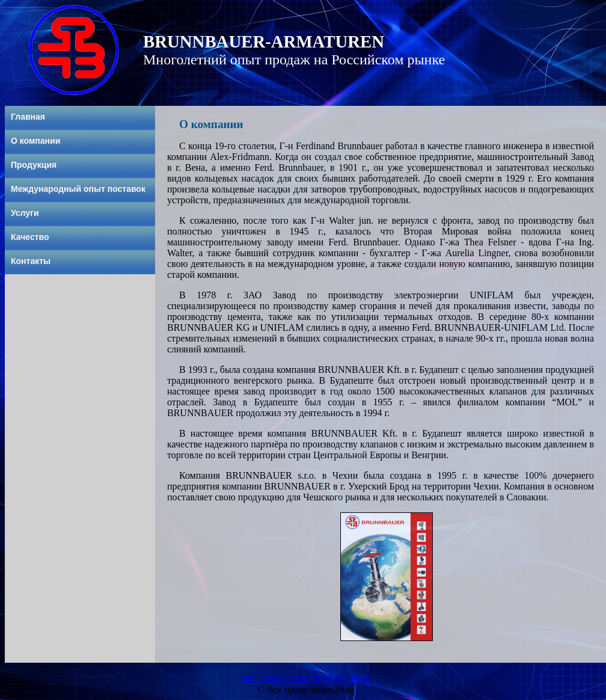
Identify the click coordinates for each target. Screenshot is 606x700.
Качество (30, 237)
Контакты (31, 261)
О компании (35, 141)
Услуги (25, 213)
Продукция (34, 165)
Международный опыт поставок (78, 189)
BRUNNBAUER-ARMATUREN (305, 679)
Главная (28, 117)
